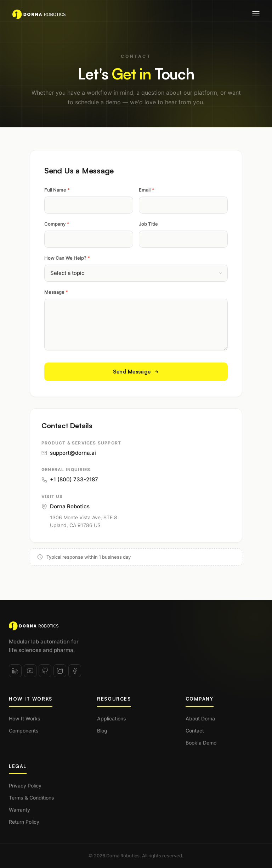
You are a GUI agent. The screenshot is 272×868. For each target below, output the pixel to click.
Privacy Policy (25, 786)
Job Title (148, 224)
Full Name (57, 190)
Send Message (136, 372)
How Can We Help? (67, 258)
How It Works (25, 718)
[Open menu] (256, 14)
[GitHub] (45, 671)
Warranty (19, 810)
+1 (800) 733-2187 (70, 479)
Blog (102, 731)
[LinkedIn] (15, 671)
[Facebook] (75, 671)
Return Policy (24, 822)
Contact (195, 731)
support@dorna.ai (69, 453)
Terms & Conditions (32, 798)
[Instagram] (60, 671)
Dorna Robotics (66, 506)
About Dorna (200, 718)
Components (24, 731)
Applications (112, 718)
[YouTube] (30, 671)
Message (56, 292)
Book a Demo (201, 743)
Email (146, 190)
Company (57, 224)
